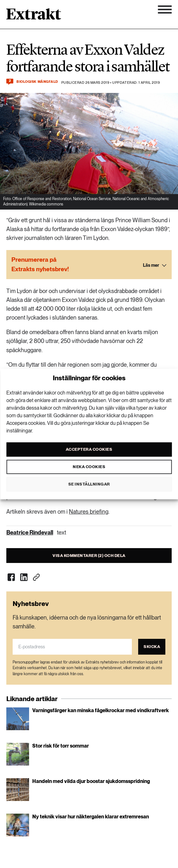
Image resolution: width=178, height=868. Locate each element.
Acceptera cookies (89, 449)
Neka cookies (89, 467)
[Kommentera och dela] (10, 82)
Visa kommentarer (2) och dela (89, 556)
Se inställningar (89, 484)
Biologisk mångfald (37, 82)
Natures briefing (89, 512)
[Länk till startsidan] (34, 16)
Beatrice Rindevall (30, 532)
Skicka (152, 647)
